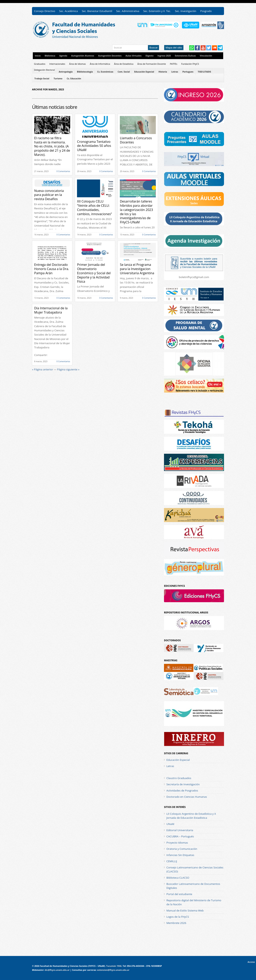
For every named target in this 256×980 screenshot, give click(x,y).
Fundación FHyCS (190, 64)
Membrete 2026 (176, 923)
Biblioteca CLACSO (178, 878)
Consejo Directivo (45, 11)
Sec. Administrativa (128, 11)
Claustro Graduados (179, 778)
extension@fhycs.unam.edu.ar (113, 970)
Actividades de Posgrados (182, 790)
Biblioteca (50, 56)
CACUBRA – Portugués (180, 836)
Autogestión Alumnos (83, 56)
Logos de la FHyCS (178, 917)
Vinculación (206, 56)
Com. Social (124, 72)
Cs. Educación (74, 79)
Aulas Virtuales (133, 56)
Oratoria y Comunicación (182, 849)
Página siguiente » (68, 369)
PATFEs (173, 64)
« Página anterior (42, 369)
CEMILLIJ (172, 861)
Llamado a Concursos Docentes (136, 140)
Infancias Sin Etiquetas (180, 855)
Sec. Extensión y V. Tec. (157, 11)
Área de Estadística (124, 64)
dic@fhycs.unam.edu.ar (57, 970)
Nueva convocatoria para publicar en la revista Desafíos (49, 195)
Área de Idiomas (77, 64)
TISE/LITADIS (204, 72)
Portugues (188, 72)
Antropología (66, 72)
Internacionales (57, 64)
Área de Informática (100, 64)
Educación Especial (144, 72)
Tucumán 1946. (114, 966)
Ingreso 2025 (164, 56)
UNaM (170, 824)
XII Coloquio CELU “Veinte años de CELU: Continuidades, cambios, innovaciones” (94, 208)
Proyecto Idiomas (177, 843)
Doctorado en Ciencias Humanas (187, 797)
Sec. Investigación (186, 11)
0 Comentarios (63, 171)
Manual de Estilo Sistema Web (185, 910)
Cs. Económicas (105, 72)
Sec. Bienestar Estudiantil (97, 11)
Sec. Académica (68, 11)
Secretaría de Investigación (183, 784)
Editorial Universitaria (180, 830)
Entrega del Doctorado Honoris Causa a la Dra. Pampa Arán (52, 269)
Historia (163, 72)
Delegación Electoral (44, 70)
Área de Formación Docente (152, 64)
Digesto (150, 56)
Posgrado (206, 11)
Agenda (63, 56)
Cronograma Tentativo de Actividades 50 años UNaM (94, 146)
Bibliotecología (85, 72)
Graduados (40, 64)
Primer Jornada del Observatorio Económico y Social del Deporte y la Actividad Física (94, 273)
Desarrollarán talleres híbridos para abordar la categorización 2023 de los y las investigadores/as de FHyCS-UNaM (136, 212)
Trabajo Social (42, 79)
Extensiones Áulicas (185, 56)
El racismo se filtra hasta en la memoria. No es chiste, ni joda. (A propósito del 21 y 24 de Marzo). (52, 146)
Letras (175, 72)
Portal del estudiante (179, 894)
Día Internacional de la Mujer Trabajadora (51, 310)
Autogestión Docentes (110, 56)
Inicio (38, 56)
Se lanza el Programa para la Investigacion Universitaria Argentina (137, 269)
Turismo (58, 79)
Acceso (252, 962)
